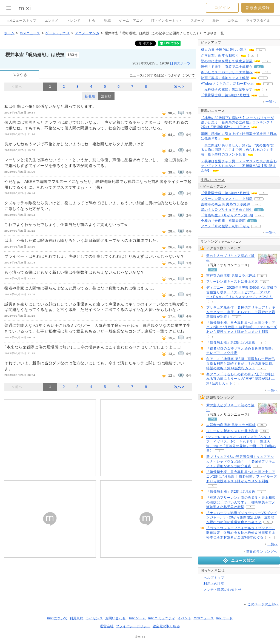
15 (266, 72)
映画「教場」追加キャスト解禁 (225, 78)
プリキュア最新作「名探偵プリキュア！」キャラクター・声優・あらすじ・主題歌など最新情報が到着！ (241, 312)
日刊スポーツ (180, 63)
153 (259, 67)
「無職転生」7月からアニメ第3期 (227, 215)
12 (266, 61)
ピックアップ (211, 42)
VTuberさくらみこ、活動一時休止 (227, 84)
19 (261, 50)
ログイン (222, 8)
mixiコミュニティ (162, 618)
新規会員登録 (258, 8)
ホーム (9, 33)
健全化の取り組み (166, 626)
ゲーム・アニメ (131, 21)
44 (259, 215)
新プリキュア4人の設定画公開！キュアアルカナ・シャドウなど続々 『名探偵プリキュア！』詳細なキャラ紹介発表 (241, 461)
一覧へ (271, 102)
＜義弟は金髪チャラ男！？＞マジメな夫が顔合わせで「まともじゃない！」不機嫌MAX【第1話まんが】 (239, 166)
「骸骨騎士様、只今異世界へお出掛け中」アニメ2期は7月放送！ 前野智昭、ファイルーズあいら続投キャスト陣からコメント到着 (242, 327)
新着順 (90, 96)
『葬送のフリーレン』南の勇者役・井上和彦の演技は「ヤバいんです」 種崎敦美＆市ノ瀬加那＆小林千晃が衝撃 (241, 502)
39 (257, 204)
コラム (233, 21)
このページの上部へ (263, 604)
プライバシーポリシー (133, 626)
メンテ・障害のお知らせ (223, 590)
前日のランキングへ (262, 552)
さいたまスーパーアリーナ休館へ (227, 72)
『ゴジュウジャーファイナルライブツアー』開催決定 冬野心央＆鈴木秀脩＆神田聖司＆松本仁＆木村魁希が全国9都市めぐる (241, 533)
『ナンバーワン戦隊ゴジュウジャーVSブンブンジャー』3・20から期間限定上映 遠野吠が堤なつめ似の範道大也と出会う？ (242, 518)
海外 (216, 21)
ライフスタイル (258, 21)
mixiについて (57, 618)
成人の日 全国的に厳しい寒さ (224, 50)
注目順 (106, 96)
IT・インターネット (167, 21)
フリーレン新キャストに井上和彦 (227, 199)
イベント (184, 618)
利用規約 (76, 618)
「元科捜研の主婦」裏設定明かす (227, 89)
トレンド (73, 21)
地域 (107, 21)
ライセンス (94, 618)
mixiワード (224, 618)
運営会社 (107, 626)
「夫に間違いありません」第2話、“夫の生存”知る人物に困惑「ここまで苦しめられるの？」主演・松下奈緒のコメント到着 (238, 150)
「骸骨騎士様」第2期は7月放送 (225, 95)
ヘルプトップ (214, 578)
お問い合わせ (116, 618)
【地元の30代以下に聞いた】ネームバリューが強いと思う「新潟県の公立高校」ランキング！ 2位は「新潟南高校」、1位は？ (239, 123)
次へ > (179, 87)
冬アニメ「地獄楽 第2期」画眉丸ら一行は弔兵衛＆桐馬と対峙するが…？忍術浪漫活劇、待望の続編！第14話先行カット (241, 364)
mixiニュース (30, 33)
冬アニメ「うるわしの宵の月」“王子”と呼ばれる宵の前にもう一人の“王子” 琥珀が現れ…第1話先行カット (241, 379)
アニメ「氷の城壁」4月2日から (225, 226)
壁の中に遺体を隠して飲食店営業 (227, 61)
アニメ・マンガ (87, 33)
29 (253, 56)
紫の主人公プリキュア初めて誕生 (227, 210)
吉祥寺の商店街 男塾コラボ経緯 (225, 204)
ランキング (209, 242)
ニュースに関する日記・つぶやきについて (162, 75)
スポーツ (197, 21)
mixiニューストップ (21, 21)
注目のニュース (213, 180)
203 (259, 210)
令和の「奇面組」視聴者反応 (223, 221)
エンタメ (52, 21)
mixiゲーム (138, 618)
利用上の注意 (214, 584)
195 (252, 221)
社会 (92, 21)
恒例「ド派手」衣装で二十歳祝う (227, 67)
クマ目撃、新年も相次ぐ (220, 55)
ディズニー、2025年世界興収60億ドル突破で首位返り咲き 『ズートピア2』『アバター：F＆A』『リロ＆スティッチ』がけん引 (242, 292)
